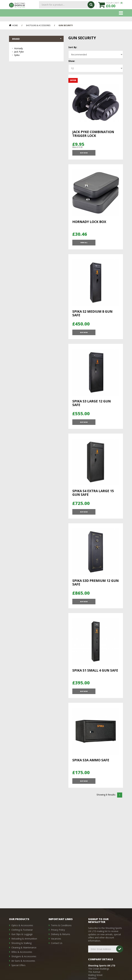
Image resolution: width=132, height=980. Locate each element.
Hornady (37, 49)
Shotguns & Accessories (38, 25)
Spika (37, 56)
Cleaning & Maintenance (24, 947)
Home (13, 25)
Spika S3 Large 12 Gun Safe (92, 412)
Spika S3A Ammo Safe (91, 781)
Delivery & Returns (61, 934)
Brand (37, 39)
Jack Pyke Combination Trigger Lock (93, 134)
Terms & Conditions (61, 925)
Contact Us (57, 943)
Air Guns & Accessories (23, 961)
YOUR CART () (115, 7)
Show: (72, 61)
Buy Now (84, 155)
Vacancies (56, 939)
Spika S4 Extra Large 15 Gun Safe (93, 505)
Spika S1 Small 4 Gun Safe (95, 688)
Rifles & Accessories (22, 952)
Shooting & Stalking (21, 943)
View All (84, 247)
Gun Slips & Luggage (22, 934)
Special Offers (18, 965)
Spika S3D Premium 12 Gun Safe (96, 597)
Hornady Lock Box (89, 225)
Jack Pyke (37, 52)
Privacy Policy (58, 930)
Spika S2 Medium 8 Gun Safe (92, 319)
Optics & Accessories (22, 925)
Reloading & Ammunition (24, 939)
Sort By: (73, 47)
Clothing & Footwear (22, 930)
